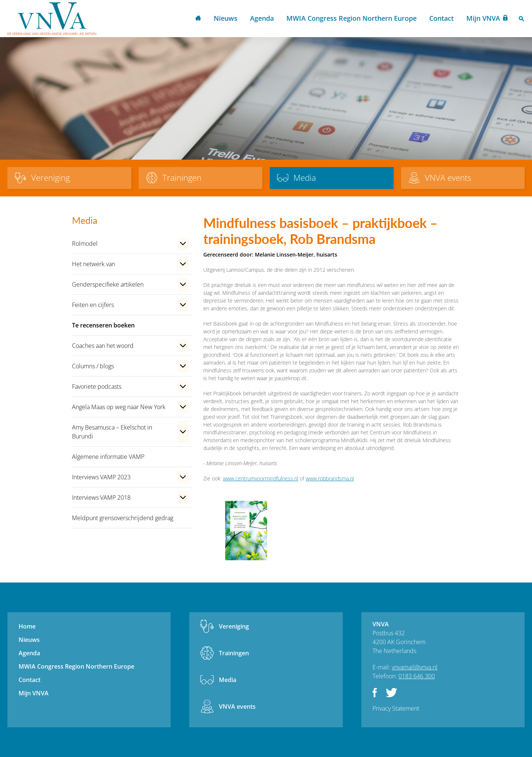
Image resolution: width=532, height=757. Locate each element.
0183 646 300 (417, 676)
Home (198, 19)
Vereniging (234, 626)
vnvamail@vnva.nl (415, 667)
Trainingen (234, 653)
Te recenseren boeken (103, 325)
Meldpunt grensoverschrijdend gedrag (123, 518)
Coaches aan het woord (103, 346)
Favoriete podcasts (97, 386)
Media (228, 680)
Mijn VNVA (483, 18)
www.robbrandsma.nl (330, 478)
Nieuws (226, 18)
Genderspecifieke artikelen (108, 284)
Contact (441, 18)
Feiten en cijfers (93, 305)
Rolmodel (85, 244)
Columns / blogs (93, 366)
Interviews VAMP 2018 (101, 497)
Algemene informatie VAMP (108, 457)
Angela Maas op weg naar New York (119, 407)
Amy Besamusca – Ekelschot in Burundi (112, 432)
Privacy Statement (396, 708)
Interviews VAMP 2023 (101, 477)
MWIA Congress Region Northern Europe (352, 18)
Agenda (262, 18)
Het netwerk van (93, 264)
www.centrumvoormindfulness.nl (261, 478)
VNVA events (237, 707)
